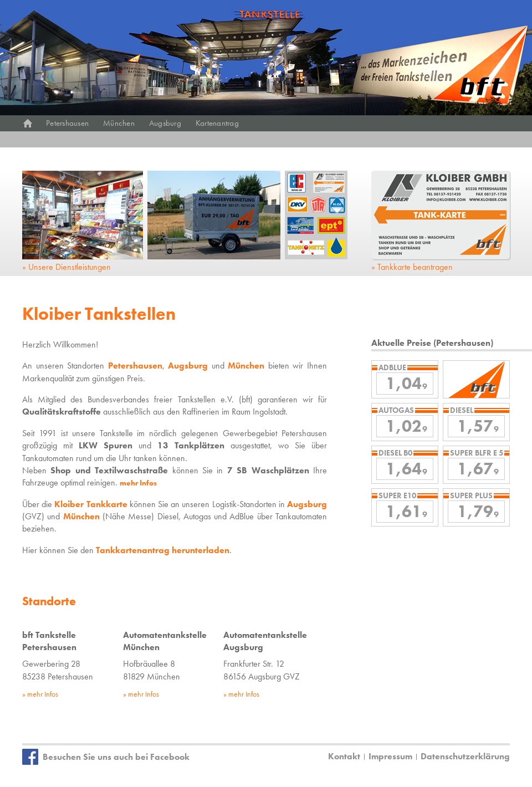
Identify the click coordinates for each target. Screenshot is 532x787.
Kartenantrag (217, 123)
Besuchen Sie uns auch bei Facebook (116, 757)
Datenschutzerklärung (465, 756)
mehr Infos (138, 483)
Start (28, 123)
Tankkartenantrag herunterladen (163, 550)
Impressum (390, 756)
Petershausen (67, 123)
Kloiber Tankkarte (91, 504)
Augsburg (165, 123)
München (119, 123)
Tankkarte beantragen (415, 267)
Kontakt (344, 756)
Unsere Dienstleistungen (70, 267)
